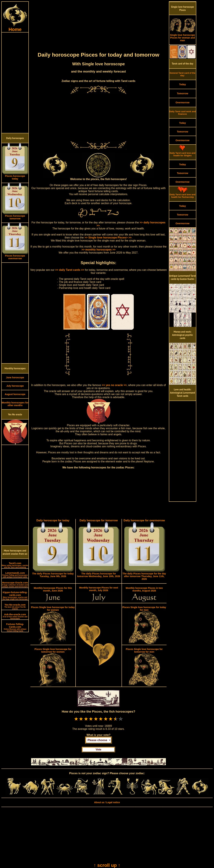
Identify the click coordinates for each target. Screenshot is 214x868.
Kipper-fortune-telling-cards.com (15, 596)
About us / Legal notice (107, 802)
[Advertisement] (15, 83)
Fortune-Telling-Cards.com (15, 627)
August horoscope (15, 394)
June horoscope (15, 377)
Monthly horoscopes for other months (15, 404)
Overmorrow (182, 102)
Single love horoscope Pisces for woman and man (183, 37)
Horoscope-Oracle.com (15, 584)
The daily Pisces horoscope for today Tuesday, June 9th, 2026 (53, 575)
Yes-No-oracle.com (15, 607)
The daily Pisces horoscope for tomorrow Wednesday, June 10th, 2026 (99, 575)
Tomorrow (182, 93)
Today (182, 84)
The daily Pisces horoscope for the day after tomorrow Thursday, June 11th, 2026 (144, 576)
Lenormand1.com (15, 575)
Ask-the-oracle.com (15, 616)
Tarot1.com (15, 565)
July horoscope (15, 386)
